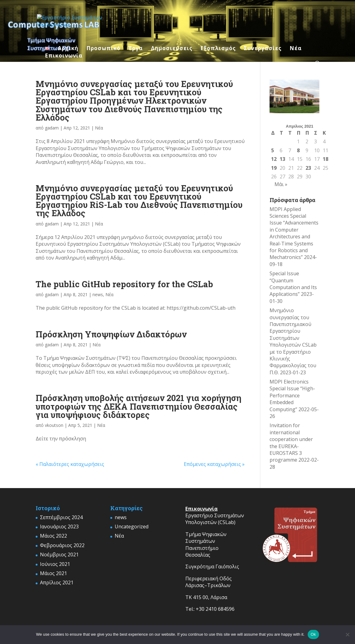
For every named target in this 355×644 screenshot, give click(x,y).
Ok (313, 634)
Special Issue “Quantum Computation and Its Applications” (293, 284)
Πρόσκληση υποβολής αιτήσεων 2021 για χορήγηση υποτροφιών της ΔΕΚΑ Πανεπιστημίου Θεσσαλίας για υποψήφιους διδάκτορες (138, 406)
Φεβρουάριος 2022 (62, 545)
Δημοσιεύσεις (172, 49)
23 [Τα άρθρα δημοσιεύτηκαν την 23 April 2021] (308, 168)
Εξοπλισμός (218, 49)
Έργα (136, 49)
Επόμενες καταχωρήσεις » (214, 464)
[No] (347, 634)
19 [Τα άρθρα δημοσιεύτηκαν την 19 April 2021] (274, 168)
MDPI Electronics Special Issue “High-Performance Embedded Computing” (292, 396)
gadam (52, 128)
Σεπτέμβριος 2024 (61, 517)
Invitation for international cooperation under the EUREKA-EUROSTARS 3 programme (291, 443)
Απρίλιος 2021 (57, 582)
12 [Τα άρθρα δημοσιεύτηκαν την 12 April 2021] (274, 159)
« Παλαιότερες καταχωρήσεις (70, 464)
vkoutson (54, 425)
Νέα (296, 49)
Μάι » (281, 184)
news (98, 294)
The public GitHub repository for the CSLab (124, 284)
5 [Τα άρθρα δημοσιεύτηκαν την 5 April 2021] (272, 150)
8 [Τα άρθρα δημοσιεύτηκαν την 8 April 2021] (298, 150)
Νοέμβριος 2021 (59, 555)
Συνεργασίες (263, 49)
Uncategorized (132, 527)
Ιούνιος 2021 (55, 564)
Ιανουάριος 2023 (59, 527)
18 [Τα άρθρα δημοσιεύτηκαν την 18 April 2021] (325, 159)
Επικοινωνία (64, 56)
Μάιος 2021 (53, 573)
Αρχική (68, 49)
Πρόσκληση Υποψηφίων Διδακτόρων (111, 334)
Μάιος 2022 (53, 536)
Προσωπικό (103, 49)
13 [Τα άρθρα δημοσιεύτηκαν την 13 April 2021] (282, 159)
